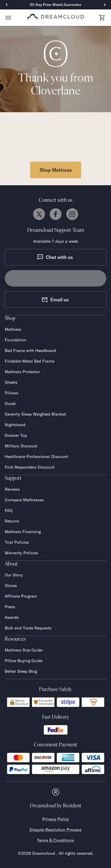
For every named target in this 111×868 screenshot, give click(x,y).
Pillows (12, 393)
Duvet (10, 404)
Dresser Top (16, 435)
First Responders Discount (30, 467)
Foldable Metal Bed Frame (29, 361)
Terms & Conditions (55, 840)
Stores (11, 586)
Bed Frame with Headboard (30, 350)
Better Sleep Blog (21, 671)
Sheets (11, 382)
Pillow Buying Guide (24, 661)
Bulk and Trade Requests (28, 628)
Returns (12, 521)
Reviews (12, 489)
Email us (55, 300)
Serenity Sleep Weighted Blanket (35, 414)
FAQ (9, 510)
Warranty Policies (21, 553)
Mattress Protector (22, 372)
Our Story (14, 575)
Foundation (16, 340)
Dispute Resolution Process (55, 830)
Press (10, 607)
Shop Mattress (56, 170)
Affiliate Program (21, 596)
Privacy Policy (56, 819)
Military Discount (21, 446)
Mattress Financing (23, 532)
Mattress (13, 329)
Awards (12, 617)
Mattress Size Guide (24, 650)
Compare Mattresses (24, 500)
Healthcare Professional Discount (36, 457)
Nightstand (15, 425)
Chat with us (55, 257)
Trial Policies (17, 542)
